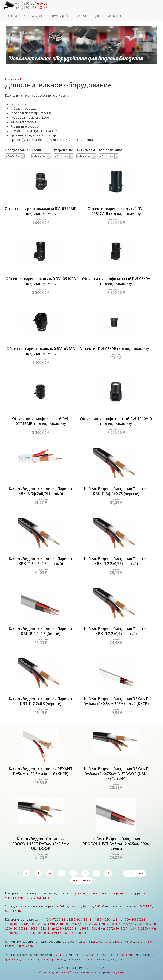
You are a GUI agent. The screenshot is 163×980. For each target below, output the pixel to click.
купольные (81, 893)
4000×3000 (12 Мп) (18, 933)
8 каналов (96, 942)
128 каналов (24, 946)
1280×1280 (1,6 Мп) (108, 920)
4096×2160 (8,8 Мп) (73, 933)
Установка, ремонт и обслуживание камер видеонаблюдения (82, 972)
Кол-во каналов (111, 150)
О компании (17, 16)
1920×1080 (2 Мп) (135, 920)
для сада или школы (79, 959)
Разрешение (63, 150)
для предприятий (52, 959)
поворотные (118, 893)
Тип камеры (86, 150)
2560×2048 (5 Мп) (17, 928)
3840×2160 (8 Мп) (145, 928)
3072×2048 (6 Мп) (119, 928)
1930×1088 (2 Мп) (17, 924)
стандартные (137, 893)
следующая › (134, 873)
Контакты (114, 16)
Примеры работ (60, 16)
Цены (97, 16)
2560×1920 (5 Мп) (145, 924)
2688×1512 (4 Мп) (43, 928)
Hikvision (75, 906)
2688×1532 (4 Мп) (94, 928)
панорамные (99, 893)
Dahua (64, 906)
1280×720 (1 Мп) (56, 920)
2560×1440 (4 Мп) (119, 924)
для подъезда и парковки (22, 959)
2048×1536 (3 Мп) (43, 924)
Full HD (148, 906)
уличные (11, 898)
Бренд (36, 150)
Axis (90, 906)
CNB (97, 906)
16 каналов (112, 942)
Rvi (84, 906)
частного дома (84, 955)
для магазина (124, 955)
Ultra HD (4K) (13, 911)
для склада (101, 959)
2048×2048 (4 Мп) (68, 924)
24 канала (127, 942)
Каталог (37, 16)
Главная (11, 79)
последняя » (81, 880)
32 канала (142, 942)
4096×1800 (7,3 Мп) (46, 933)
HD (140, 906)
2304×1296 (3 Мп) (94, 924)
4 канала (82, 942)
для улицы (116, 959)
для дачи (62, 955)
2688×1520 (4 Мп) (68, 928)
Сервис (82, 16)
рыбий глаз (41, 898)
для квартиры (105, 955)
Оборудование (17, 150)
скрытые (24, 898)
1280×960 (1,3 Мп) (81, 920)
